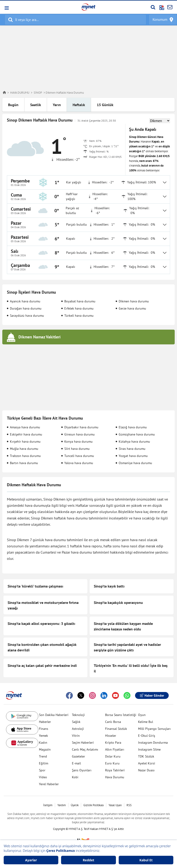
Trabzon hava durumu (25, 456)
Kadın (43, 743)
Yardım (62, 805)
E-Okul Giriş (147, 736)
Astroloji (78, 729)
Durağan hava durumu (26, 308)
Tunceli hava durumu (79, 456)
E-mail (76, 763)
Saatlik (36, 105)
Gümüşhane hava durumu (137, 434)
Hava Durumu (115, 777)
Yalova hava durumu (79, 463)
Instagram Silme (149, 749)
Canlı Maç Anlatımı (85, 749)
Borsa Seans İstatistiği (121, 715)
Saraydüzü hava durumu (27, 316)
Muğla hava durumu (24, 449)
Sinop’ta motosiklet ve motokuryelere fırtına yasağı (43, 605)
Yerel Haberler (49, 784)
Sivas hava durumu (132, 449)
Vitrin (76, 736)
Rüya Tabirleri (115, 770)
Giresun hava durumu (80, 434)
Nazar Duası (146, 770)
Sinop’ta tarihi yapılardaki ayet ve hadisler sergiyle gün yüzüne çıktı (127, 647)
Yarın (57, 105)
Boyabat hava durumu (80, 301)
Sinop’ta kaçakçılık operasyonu (118, 603)
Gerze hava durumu (132, 308)
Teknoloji (78, 715)
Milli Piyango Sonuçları (154, 729)
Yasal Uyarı (115, 805)
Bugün (13, 105)
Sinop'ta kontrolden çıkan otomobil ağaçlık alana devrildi (42, 647)
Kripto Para (113, 743)
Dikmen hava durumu (134, 301)
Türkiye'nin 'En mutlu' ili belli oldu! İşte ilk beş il (131, 668)
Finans (44, 729)
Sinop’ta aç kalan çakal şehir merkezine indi (42, 665)
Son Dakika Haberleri (54, 715)
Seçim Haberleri (83, 743)
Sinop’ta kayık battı (109, 586)
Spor (42, 770)
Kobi (75, 777)
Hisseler (111, 736)
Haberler (45, 722)
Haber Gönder (152, 695)
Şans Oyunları (82, 770)
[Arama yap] (153, 7)
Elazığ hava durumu (133, 427)
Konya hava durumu (78, 441)
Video (43, 777)
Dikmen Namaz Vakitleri (40, 337)
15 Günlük (105, 105)
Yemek (43, 736)
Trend (43, 756)
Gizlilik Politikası (94, 805)
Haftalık (79, 105)
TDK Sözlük (146, 756)
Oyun (142, 715)
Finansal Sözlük (116, 729)
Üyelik (75, 805)
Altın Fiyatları (115, 749)
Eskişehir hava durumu (26, 434)
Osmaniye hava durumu (135, 463)
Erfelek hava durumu (79, 308)
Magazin (45, 749)
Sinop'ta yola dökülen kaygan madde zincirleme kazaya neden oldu (123, 626)
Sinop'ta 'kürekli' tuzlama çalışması (35, 586)
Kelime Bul (146, 722)
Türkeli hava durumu (79, 316)
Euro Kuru (112, 763)
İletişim (48, 805)
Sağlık (76, 722)
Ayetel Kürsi (147, 763)
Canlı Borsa (113, 722)
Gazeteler (78, 756)
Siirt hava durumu (77, 449)
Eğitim (44, 763)
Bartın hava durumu (24, 463)
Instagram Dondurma (153, 743)
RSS (129, 805)
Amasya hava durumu (25, 427)
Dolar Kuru (113, 756)
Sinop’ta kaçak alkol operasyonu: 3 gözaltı (41, 623)
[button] (6, 8)
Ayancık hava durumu (25, 301)
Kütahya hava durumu (134, 441)
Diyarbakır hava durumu (81, 427)
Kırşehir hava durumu (25, 441)
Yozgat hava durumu (133, 456)
